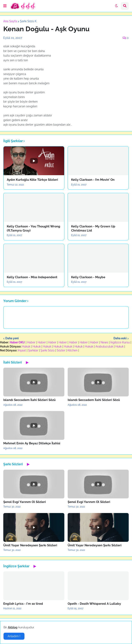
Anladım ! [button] (14, 636)
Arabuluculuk (104, 346)
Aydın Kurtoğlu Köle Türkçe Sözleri (32, 180)
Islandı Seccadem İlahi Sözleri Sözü (29, 400)
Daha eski (120, 338)
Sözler (61, 350)
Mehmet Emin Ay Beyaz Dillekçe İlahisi (32, 443)
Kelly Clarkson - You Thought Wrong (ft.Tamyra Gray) (34, 228)
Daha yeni (12, 338)
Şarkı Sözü (47, 350)
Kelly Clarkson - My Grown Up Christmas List (93, 228)
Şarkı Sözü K (28, 21)
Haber (31, 342)
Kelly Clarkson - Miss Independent (32, 277)
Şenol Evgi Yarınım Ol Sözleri (25, 502)
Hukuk (26, 346)
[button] (5, 6)
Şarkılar (33, 350)
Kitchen (72, 350)
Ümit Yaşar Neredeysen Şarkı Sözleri (30, 545)
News (104, 342)
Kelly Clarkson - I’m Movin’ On (93, 180)
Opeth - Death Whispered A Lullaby (94, 604)
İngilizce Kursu (120, 342)
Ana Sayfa (10, 21)
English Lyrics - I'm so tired (23, 604)
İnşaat (22, 350)
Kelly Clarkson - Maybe (88, 277)
